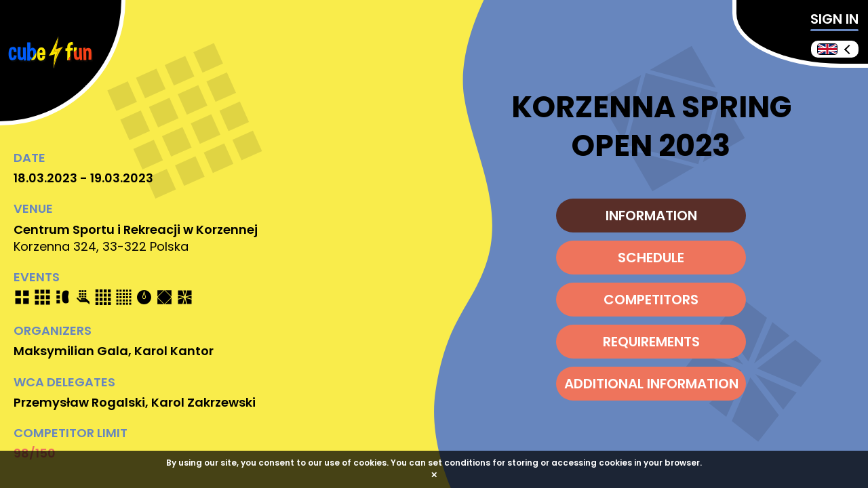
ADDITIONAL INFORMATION (651, 384)
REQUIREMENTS (651, 342)
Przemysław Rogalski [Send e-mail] (79, 402)
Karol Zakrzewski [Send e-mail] (203, 402)
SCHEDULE (651, 258)
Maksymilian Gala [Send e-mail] (71, 351)
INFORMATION (651, 216)
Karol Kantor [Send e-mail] (174, 351)
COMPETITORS (651, 300)
